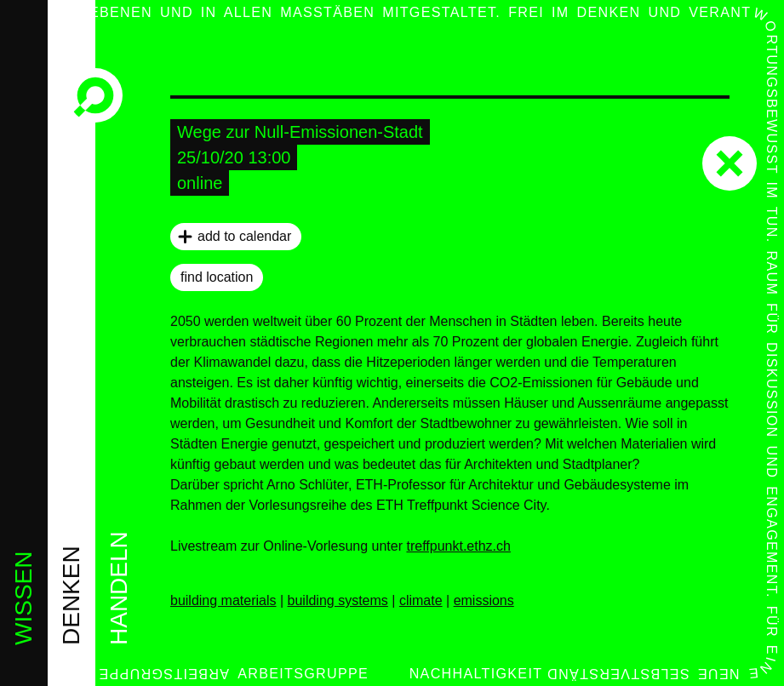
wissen (23, 598)
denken (71, 595)
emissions (484, 600)
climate (421, 600)
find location (217, 277)
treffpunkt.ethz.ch (458, 546)
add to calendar (244, 236)
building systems (338, 600)
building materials (223, 600)
